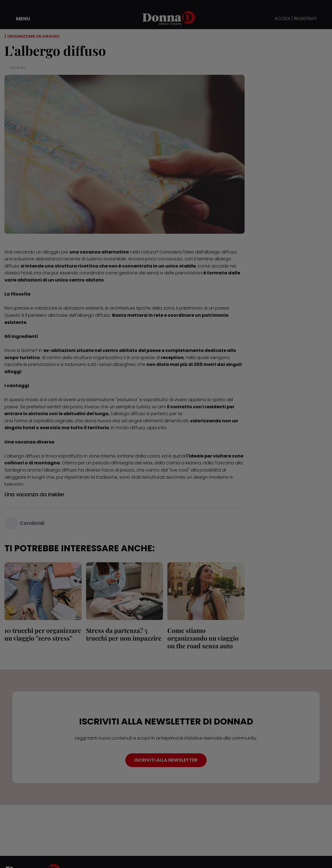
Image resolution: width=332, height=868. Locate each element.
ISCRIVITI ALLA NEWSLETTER (166, 760)
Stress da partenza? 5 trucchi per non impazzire (124, 634)
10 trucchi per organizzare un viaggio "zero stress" (43, 634)
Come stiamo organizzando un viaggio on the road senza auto (203, 638)
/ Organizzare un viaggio (32, 36)
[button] (19, 19)
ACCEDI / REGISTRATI (296, 19)
